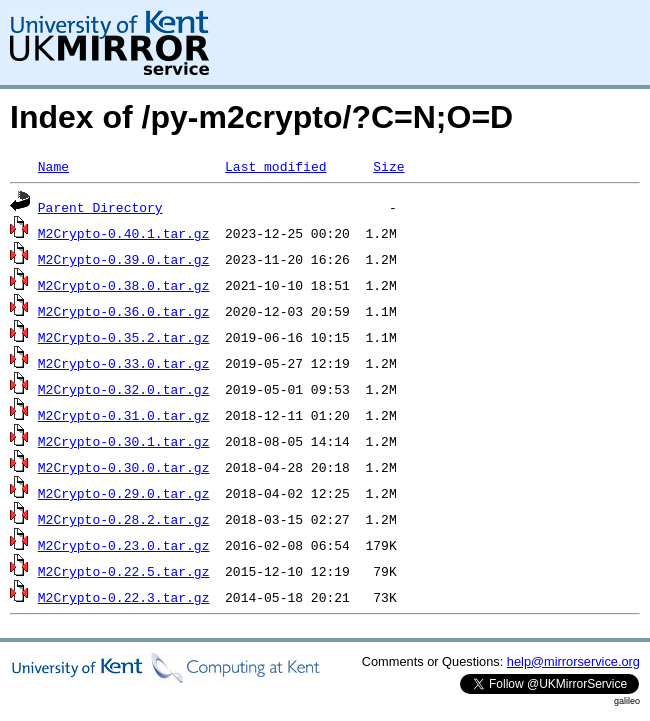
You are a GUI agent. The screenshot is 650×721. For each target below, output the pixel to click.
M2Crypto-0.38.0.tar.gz (124, 285)
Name (53, 166)
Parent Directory (100, 207)
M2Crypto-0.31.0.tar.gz (124, 415)
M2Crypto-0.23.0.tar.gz (124, 545)
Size (388, 166)
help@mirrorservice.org (573, 661)
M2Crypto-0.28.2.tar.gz (124, 519)
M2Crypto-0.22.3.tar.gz (124, 597)
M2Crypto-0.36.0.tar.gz (124, 311)
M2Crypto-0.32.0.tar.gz (124, 389)
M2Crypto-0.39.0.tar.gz (124, 259)
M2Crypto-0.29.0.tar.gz (124, 493)
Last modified (275, 166)
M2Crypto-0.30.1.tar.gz (124, 441)
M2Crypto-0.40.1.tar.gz (124, 233)
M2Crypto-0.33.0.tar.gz (124, 363)
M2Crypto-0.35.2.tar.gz (124, 337)
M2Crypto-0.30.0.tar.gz (124, 467)
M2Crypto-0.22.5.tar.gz (124, 571)
